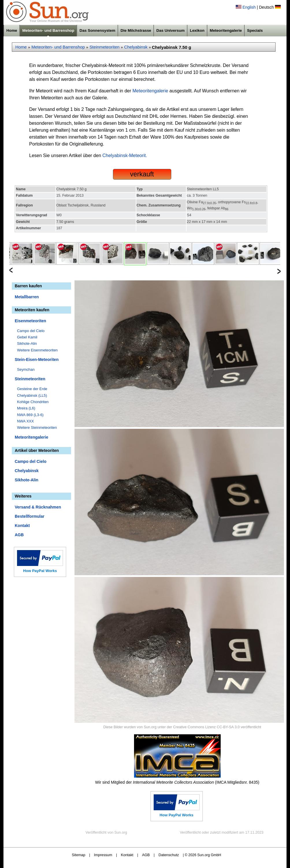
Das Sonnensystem (97, 30)
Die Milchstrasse (136, 30)
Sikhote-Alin (27, 343)
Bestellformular (30, 516)
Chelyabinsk (136, 47)
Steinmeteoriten (105, 47)
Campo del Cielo (31, 331)
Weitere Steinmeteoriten (37, 428)
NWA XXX (25, 421)
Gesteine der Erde (32, 389)
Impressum (103, 855)
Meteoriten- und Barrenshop (48, 30)
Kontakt (22, 526)
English (249, 7)
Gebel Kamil (27, 337)
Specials (255, 30)
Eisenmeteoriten (30, 321)
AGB (19, 535)
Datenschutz (169, 855)
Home (12, 30)
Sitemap (79, 855)
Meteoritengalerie (226, 30)
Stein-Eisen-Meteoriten (37, 360)
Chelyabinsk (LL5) (32, 395)
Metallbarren (27, 297)
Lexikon (197, 30)
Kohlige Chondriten (33, 402)
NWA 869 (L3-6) (30, 415)
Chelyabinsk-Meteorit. (125, 155)
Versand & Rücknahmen (38, 507)
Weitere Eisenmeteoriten (37, 350)
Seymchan (26, 369)
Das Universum (170, 30)
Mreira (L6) (26, 408)
